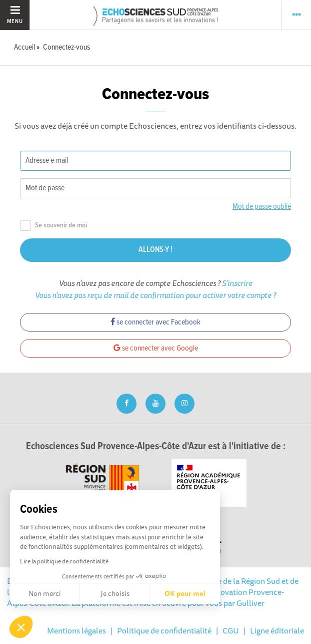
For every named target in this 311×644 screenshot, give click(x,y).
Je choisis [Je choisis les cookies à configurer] (115, 593)
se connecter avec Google (156, 348)
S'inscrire (237, 283)
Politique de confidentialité (164, 630)
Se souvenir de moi (53, 226)
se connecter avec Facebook (155, 322)
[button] (21, 627)
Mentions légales (76, 630)
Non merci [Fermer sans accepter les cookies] (45, 593)
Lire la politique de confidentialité (64, 561)
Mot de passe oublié (262, 207)
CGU (231, 630)
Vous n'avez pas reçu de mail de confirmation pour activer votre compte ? (155, 295)
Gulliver (250, 603)
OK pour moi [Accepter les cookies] (185, 593)
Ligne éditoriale (277, 630)
